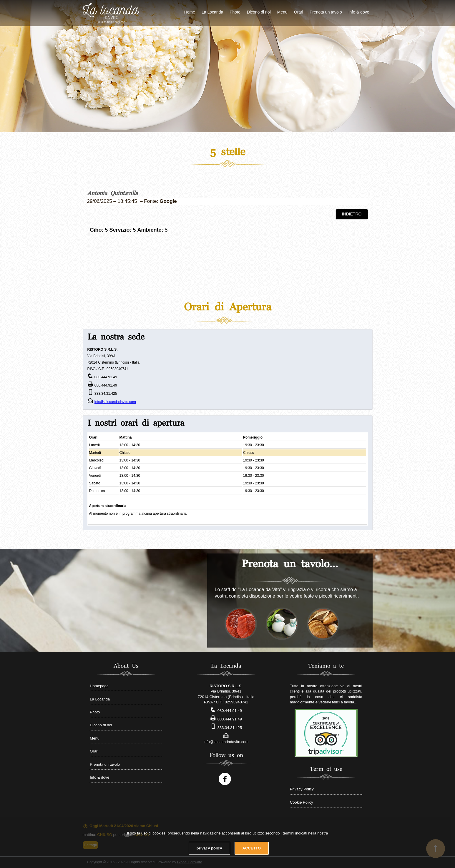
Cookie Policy (302, 802)
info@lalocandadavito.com (115, 402)
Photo (235, 12)
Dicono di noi (259, 12)
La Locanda (212, 12)
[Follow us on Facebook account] (225, 779)
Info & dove (359, 12)
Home (190, 12)
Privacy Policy (302, 789)
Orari (299, 12)
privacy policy (209, 848)
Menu (282, 12)
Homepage (99, 686)
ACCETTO (252, 848)
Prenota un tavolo (326, 12)
